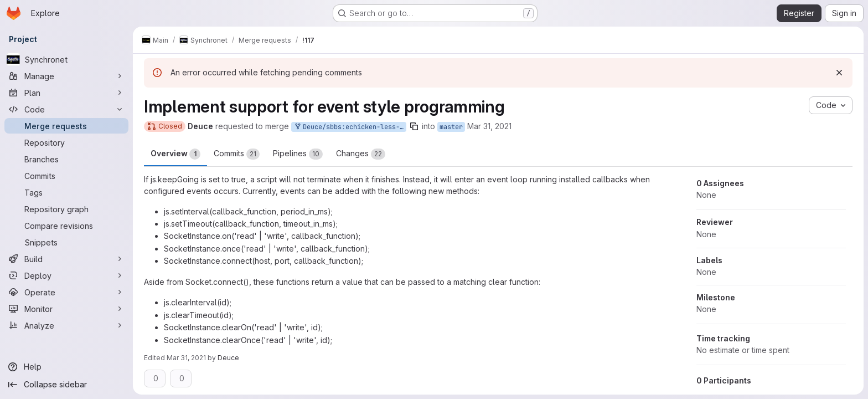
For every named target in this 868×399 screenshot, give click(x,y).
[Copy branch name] (414, 126)
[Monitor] (66, 309)
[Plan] (66, 93)
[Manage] (66, 76)
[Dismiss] (839, 73)
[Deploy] (66, 275)
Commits (237, 154)
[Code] (66, 109)
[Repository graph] (66, 209)
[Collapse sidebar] (66, 385)
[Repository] (66, 142)
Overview (175, 154)
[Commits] (66, 176)
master (451, 127)
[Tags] (66, 192)
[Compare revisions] (66, 226)
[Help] (66, 367)
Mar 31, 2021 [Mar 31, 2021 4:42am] (489, 126)
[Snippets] (66, 242)
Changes (361, 154)
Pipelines (298, 154)
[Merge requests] (66, 126)
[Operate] (66, 292)
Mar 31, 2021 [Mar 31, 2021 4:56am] (186, 358)
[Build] (66, 259)
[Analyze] (66, 325)
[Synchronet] (66, 59)
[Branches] (66, 159)
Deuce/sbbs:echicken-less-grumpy (350, 127)
